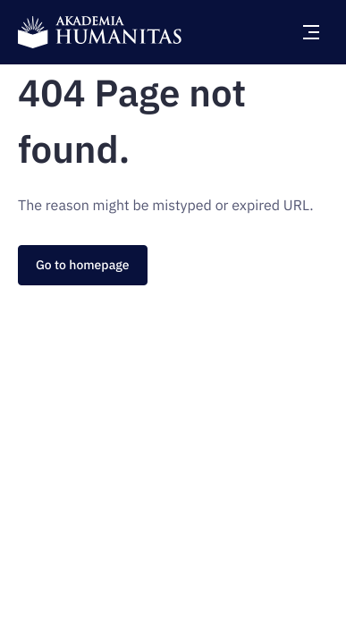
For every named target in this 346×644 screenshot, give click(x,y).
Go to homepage (83, 265)
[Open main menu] (311, 32)
